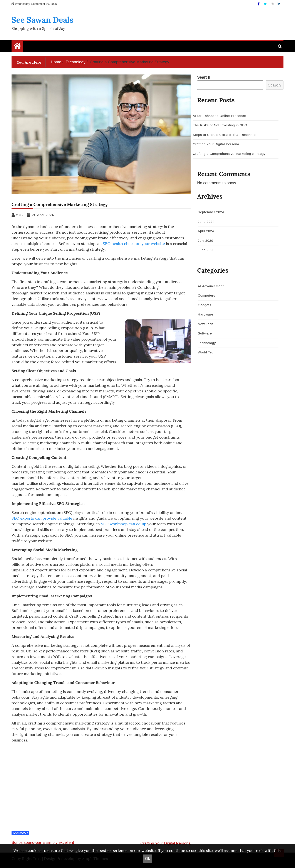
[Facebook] (259, 4)
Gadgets (204, 305)
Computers (206, 295)
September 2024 (211, 212)
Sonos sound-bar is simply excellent (43, 843)
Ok (147, 859)
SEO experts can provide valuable (42, 518)
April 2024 (206, 231)
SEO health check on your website (134, 244)
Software (205, 333)
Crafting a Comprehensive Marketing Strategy (229, 154)
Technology (20, 833)
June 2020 (206, 250)
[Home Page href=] (17, 47)
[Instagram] (273, 4)
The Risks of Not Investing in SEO (220, 125)
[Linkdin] (279, 4)
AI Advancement (211, 286)
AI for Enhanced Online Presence (219, 116)
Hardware (205, 314)
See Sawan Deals (42, 20)
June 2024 (206, 222)
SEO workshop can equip (124, 524)
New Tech (205, 324)
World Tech (207, 352)
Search (204, 77)
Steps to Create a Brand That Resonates (225, 135)
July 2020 (205, 241)
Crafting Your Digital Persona (165, 843)
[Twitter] (266, 4)
